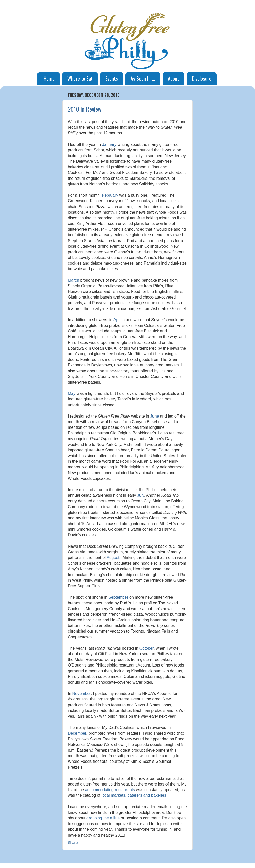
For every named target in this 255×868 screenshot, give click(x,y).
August (113, 558)
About (173, 78)
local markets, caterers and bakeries (134, 795)
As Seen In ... (143, 78)
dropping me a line (103, 818)
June (155, 416)
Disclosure (202, 78)
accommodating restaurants (110, 790)
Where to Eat (80, 78)
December (77, 733)
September (118, 597)
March (73, 280)
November (82, 693)
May (72, 393)
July (141, 495)
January (109, 144)
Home (49, 78)
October (146, 648)
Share (73, 843)
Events (112, 78)
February (110, 195)
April (118, 320)
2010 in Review (85, 109)
